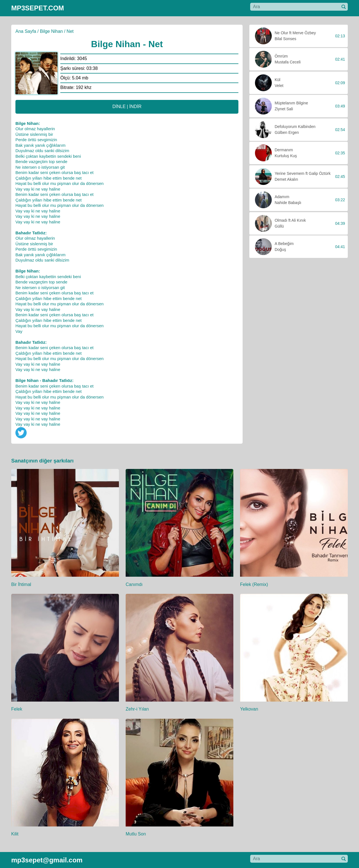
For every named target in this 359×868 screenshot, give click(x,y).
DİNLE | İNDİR (127, 107)
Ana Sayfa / (27, 31)
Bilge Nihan (51, 31)
